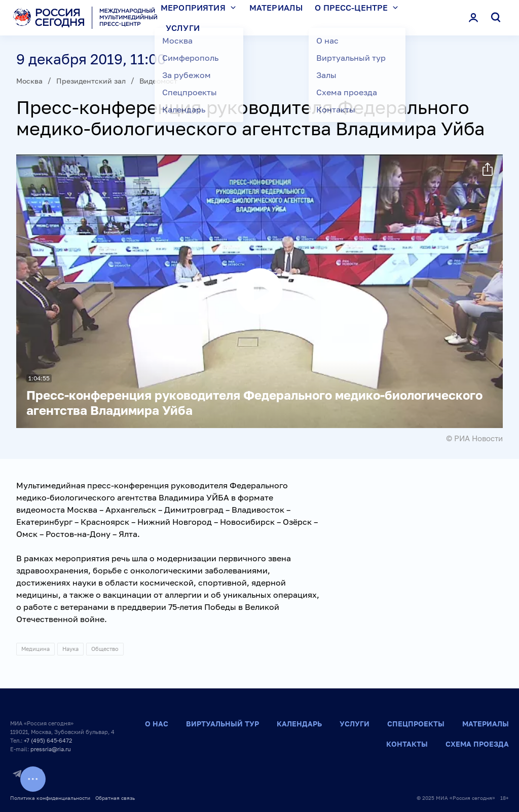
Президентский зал (91, 81)
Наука (70, 649)
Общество (105, 649)
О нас (157, 724)
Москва (29, 81)
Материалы (486, 724)
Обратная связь (115, 798)
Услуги (183, 28)
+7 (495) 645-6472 (48, 740)
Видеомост (158, 81)
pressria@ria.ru (51, 749)
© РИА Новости (474, 438)
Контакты (407, 744)
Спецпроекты (416, 724)
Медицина (35, 649)
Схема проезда (477, 744)
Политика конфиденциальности (50, 798)
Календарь (299, 724)
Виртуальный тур (223, 724)
